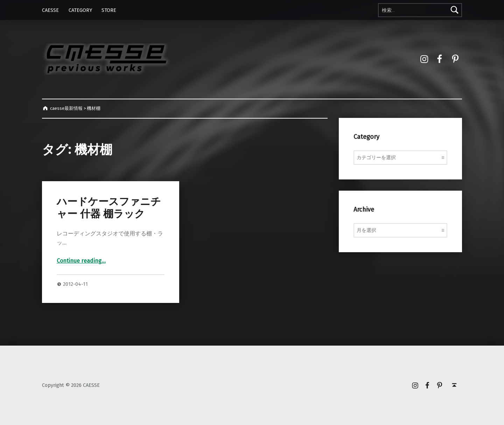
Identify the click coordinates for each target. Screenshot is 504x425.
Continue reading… (81, 261)
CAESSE (50, 10)
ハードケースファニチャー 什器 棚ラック (109, 208)
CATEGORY (80, 10)
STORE (109, 10)
